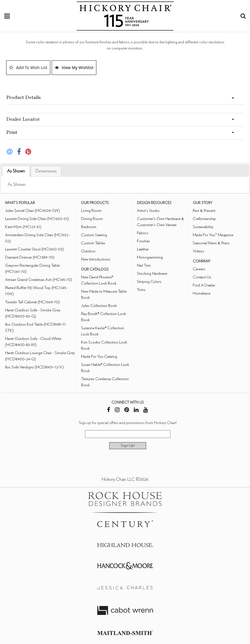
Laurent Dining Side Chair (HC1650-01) (37, 219)
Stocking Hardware (152, 274)
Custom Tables (93, 243)
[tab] (16, 171)
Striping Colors (149, 282)
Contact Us (202, 277)
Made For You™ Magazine (213, 235)
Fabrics (143, 233)
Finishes (143, 241)
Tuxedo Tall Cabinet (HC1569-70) (32, 302)
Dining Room (92, 219)
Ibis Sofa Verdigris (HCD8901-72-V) (34, 367)
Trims (141, 290)
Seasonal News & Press (211, 243)
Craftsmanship (204, 219)
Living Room (91, 211)
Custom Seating (94, 235)
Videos (198, 251)
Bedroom (89, 227)
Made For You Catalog (99, 357)
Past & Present (204, 211)
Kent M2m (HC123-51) (23, 227)
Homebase (202, 293)
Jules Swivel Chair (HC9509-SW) (33, 211)
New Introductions (96, 259)
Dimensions (46, 171)
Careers (199, 269)
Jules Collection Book (99, 306)
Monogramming (150, 257)
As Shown (16, 171)
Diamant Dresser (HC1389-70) (30, 257)
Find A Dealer (204, 285)
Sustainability (203, 227)
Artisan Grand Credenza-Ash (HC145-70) (39, 280)
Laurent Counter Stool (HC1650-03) (34, 249)
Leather (143, 249)
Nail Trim (144, 265)
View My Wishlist (74, 67)
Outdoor (88, 251)
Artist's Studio (148, 211)
